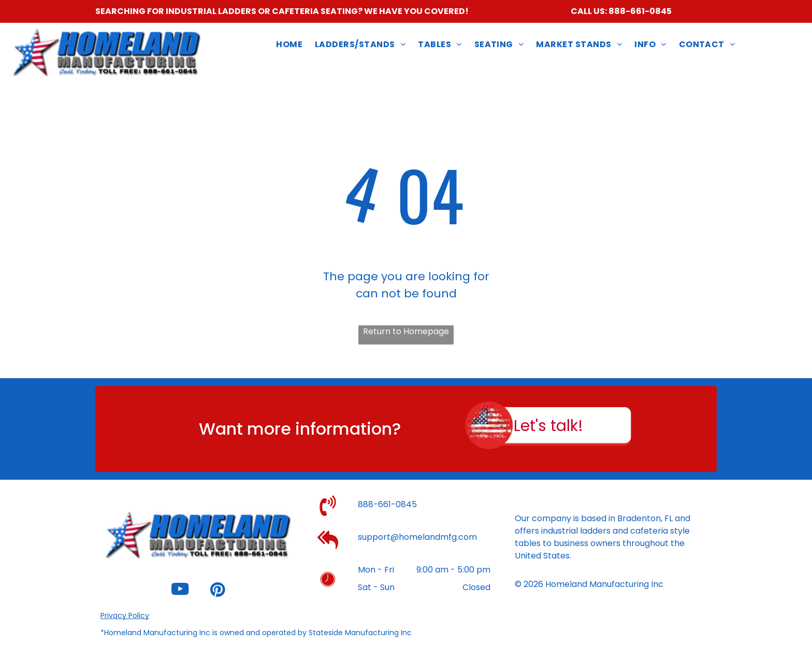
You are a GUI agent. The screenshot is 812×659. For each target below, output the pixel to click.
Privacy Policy (125, 615)
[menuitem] (289, 45)
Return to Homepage (406, 331)
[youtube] (180, 591)
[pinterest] (218, 591)
